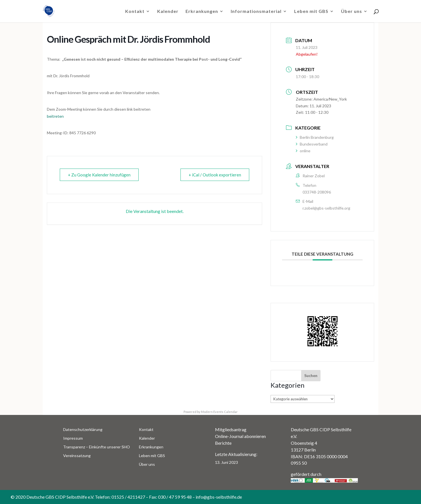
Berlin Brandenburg (315, 137)
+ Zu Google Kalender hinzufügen (99, 175)
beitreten (55, 116)
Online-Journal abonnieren (240, 436)
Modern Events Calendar (219, 412)
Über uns (352, 12)
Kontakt (135, 12)
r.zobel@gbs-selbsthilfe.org (326, 208)
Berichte (223, 443)
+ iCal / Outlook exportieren (215, 175)
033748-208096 (317, 192)
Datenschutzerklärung (83, 429)
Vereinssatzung (77, 456)
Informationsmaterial (256, 12)
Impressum (73, 438)
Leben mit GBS (311, 12)
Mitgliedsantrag (231, 429)
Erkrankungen (202, 12)
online (303, 151)
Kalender (168, 12)
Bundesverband (312, 144)
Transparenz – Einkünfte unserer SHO (97, 447)
